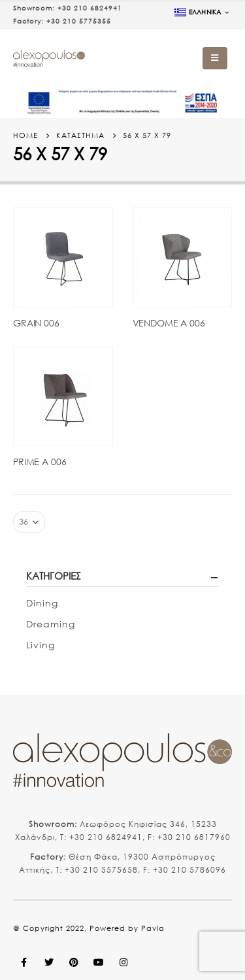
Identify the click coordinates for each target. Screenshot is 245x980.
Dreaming (51, 624)
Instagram (123, 962)
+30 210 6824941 (90, 8)
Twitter (49, 962)
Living (41, 645)
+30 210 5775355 (79, 21)
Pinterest (74, 962)
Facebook (24, 962)
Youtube (99, 962)
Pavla (153, 928)
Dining (42, 603)
